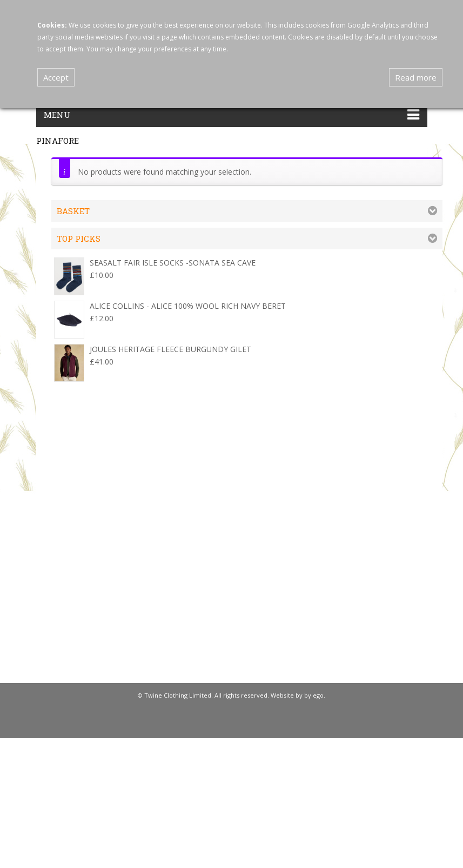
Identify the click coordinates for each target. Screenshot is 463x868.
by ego (314, 695)
